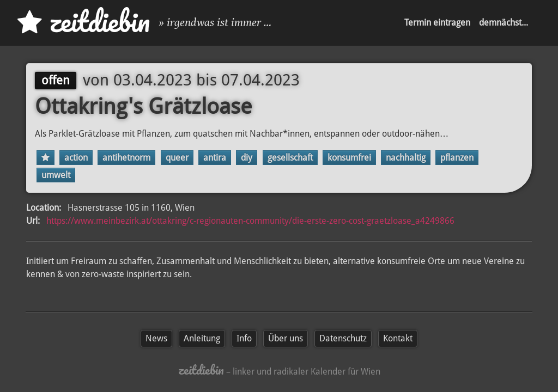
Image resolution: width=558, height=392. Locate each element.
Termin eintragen (437, 23)
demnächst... (504, 23)
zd (84, 22)
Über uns (286, 338)
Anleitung (202, 338)
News (156, 338)
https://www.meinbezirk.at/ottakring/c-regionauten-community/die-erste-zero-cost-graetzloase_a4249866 (250, 221)
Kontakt (398, 338)
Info (244, 338)
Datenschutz (343, 338)
